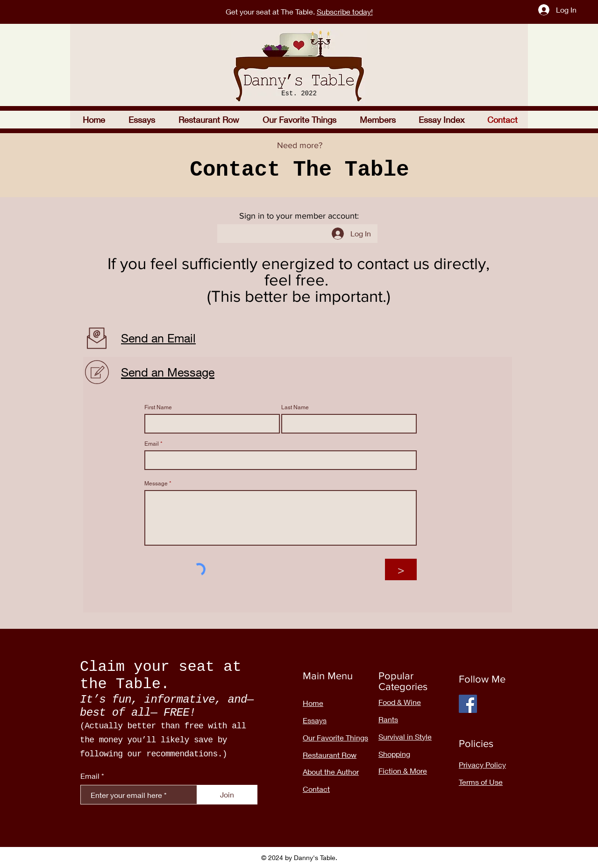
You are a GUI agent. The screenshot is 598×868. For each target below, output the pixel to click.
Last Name (295, 407)
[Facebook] (468, 704)
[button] (209, 120)
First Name (158, 407)
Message (156, 484)
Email (152, 444)
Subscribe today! (345, 11)
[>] (401, 569)
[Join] (227, 795)
